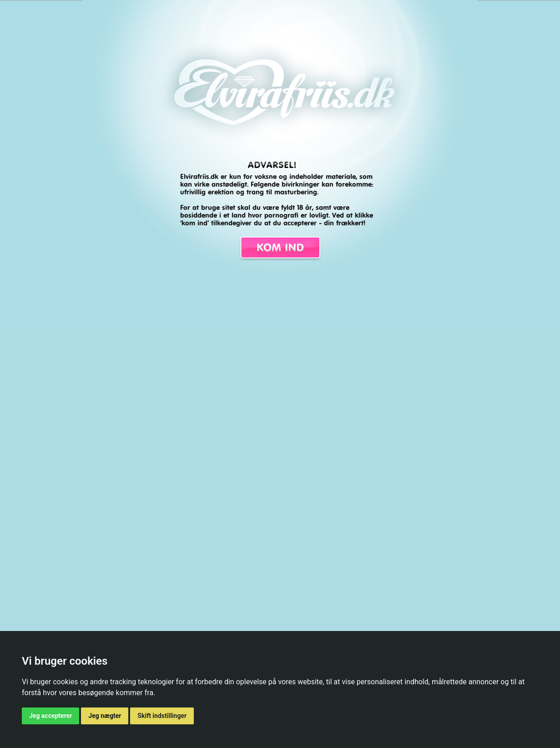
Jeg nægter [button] (105, 716)
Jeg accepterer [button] (50, 716)
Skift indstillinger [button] (162, 716)
